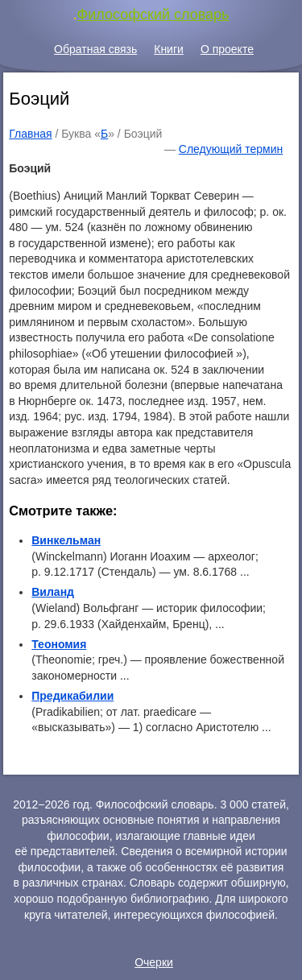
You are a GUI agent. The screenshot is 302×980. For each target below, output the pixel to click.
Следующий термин (231, 149)
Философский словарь (153, 14)
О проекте (227, 49)
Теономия (59, 644)
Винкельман (66, 540)
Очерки (154, 962)
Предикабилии (72, 696)
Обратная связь (95, 49)
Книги (169, 49)
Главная (30, 134)
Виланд (53, 592)
